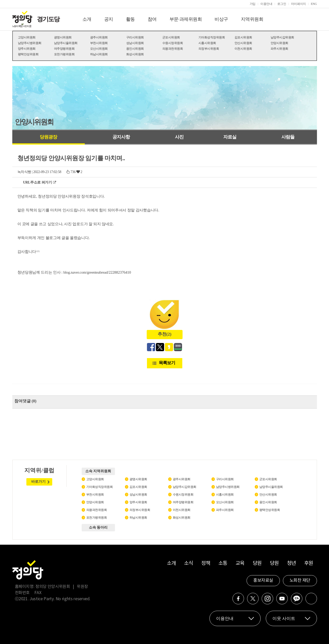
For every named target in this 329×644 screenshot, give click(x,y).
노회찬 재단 (300, 581)
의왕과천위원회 (173, 49)
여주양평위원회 (64, 49)
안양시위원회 (279, 43)
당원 (257, 563)
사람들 (288, 137)
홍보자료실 (263, 581)
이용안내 (266, 4)
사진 (179, 137)
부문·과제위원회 (186, 19)
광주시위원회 (99, 37)
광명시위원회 (63, 37)
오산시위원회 (99, 49)
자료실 (230, 137)
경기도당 (48, 19)
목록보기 (167, 363)
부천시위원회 (99, 43)
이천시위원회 (243, 49)
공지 (109, 19)
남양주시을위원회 (66, 43)
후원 (309, 563)
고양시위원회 (27, 37)
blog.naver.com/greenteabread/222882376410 (97, 272)
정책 (206, 563)
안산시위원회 (243, 43)
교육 (240, 563)
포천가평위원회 (64, 54)
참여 (152, 19)
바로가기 (38, 482)
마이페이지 (299, 4)
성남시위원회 (135, 43)
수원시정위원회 (173, 43)
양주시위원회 (27, 49)
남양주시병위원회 (30, 43)
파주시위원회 (279, 49)
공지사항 (121, 137)
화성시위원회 (135, 54)
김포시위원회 (243, 37)
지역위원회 (252, 19)
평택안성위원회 (28, 54)
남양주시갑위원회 (282, 37)
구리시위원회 (135, 37)
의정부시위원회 (209, 49)
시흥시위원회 (207, 43)
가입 (253, 4)
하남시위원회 (99, 54)
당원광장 (48, 137)
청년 (291, 563)
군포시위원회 (171, 37)
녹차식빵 (24, 172)
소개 (87, 19)
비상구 (221, 19)
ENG (314, 4)
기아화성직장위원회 (212, 37)
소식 (189, 563)
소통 (223, 563)
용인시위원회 (135, 49)
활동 (130, 19)
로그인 (282, 4)
